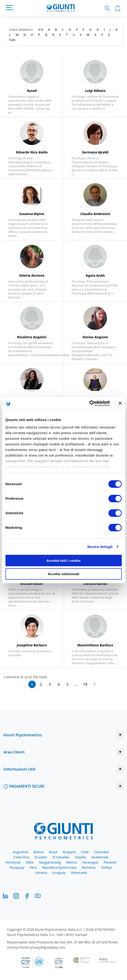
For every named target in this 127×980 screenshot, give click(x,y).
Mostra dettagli (100, 547)
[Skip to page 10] (76, 684)
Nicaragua (90, 862)
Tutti (12, 40)
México (72, 862)
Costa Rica (21, 857)
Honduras (13, 862)
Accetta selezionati (64, 574)
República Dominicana (59, 867)
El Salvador (61, 857)
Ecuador (41, 857)
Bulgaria (69, 852)
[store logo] (61, 8)
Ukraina (41, 873)
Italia (30, 862)
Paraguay (17, 867)
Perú (33, 867)
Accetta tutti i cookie (64, 561)
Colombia (101, 852)
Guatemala (100, 857)
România (89, 867)
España (80, 857)
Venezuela (79, 873)
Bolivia (38, 852)
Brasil (53, 852)
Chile (85, 852)
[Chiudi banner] (120, 403)
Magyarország (50, 862)
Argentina (20, 852)
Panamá (110, 862)
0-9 (41, 30)
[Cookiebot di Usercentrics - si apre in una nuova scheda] (89, 403)
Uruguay (59, 873)
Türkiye (106, 867)
